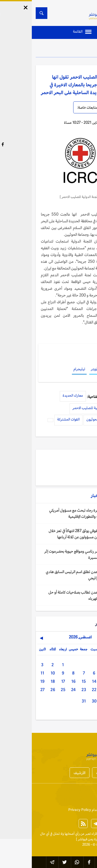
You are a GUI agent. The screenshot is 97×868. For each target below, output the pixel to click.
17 (31, 681)
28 (83, 701)
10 (21, 673)
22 (62, 690)
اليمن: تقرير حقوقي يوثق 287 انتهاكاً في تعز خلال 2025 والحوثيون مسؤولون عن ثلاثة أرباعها (52, 534)
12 (83, 681)
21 (73, 690)
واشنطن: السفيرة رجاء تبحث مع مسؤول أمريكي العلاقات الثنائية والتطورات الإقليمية (52, 513)
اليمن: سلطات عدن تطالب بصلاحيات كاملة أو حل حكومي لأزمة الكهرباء (52, 595)
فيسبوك (77, 369)
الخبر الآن (87, 834)
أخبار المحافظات (76, 773)
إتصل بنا (88, 797)
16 (42, 681)
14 (62, 681)
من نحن (71, 797)
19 (11, 681)
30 (62, 701)
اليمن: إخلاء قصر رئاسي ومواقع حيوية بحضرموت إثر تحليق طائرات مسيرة (50, 554)
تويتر (62, 369)
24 (42, 690)
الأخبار (79, 49)
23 (52, 690)
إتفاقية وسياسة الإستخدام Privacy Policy (65, 810)
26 (21, 690)
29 (73, 701)
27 (11, 690)
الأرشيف (48, 773)
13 (73, 681)
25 (31, 690)
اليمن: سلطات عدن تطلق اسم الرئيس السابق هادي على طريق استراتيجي (50, 575)
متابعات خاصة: (56, 107)
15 (52, 681)
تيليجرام (47, 369)
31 (52, 701)
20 (83, 690)
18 (21, 681)
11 (11, 673)
